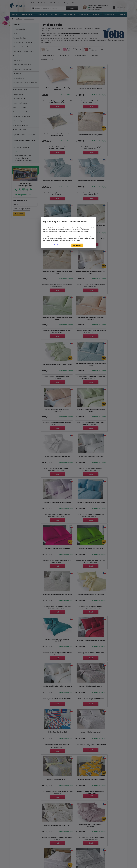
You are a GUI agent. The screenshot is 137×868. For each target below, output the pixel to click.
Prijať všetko (77, 245)
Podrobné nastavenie (60, 245)
